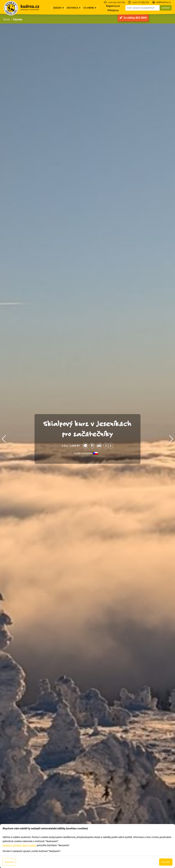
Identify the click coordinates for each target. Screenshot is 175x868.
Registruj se (113, 6)
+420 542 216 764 (116, 2)
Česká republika (83, 453)
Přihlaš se (113, 10)
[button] (4, 439)
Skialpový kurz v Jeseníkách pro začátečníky (87, 428)
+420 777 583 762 (140, 2)
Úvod (6, 19)
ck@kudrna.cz (163, 2)
